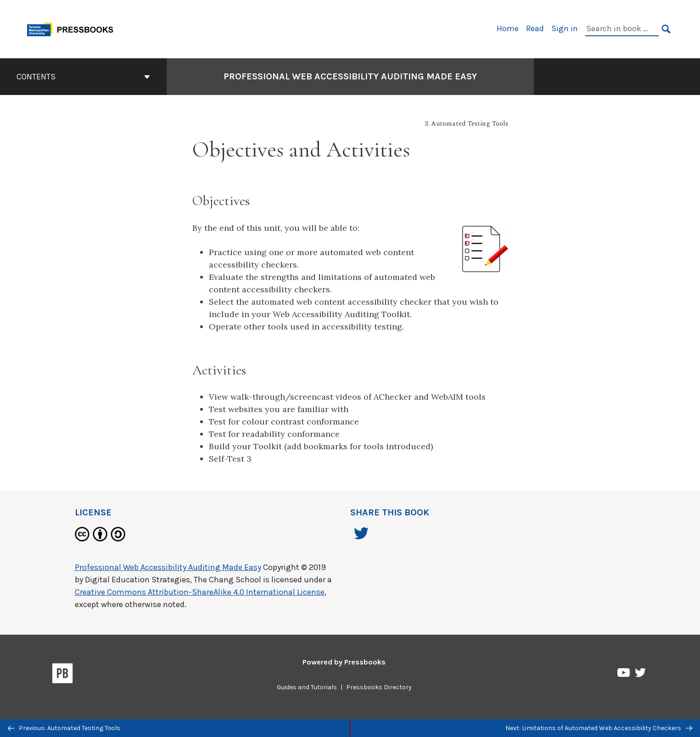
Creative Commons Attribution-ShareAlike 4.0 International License (200, 592)
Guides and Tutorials (307, 687)
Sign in (565, 28)
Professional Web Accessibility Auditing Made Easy (168, 567)
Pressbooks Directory (379, 687)
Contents (83, 77)
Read (535, 28)
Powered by (344, 662)
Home (508, 28)
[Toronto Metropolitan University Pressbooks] (73, 28)
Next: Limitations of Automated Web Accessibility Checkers (599, 728)
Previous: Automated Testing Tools (64, 728)
